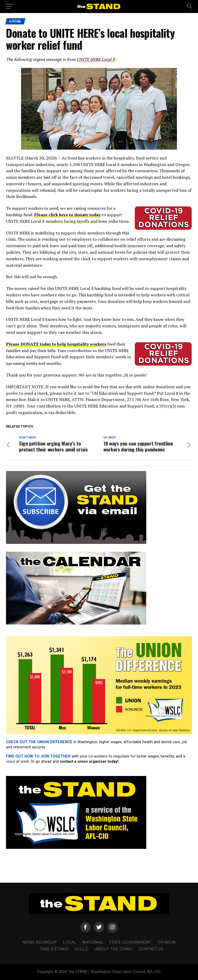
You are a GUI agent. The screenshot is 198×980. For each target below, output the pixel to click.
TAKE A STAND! (54, 949)
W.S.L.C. (82, 949)
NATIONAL (93, 942)
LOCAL (70, 942)
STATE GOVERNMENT (130, 942)
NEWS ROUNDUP (39, 942)
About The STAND (114, 949)
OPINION (166, 942)
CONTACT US (151, 949)
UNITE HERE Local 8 (96, 59)
